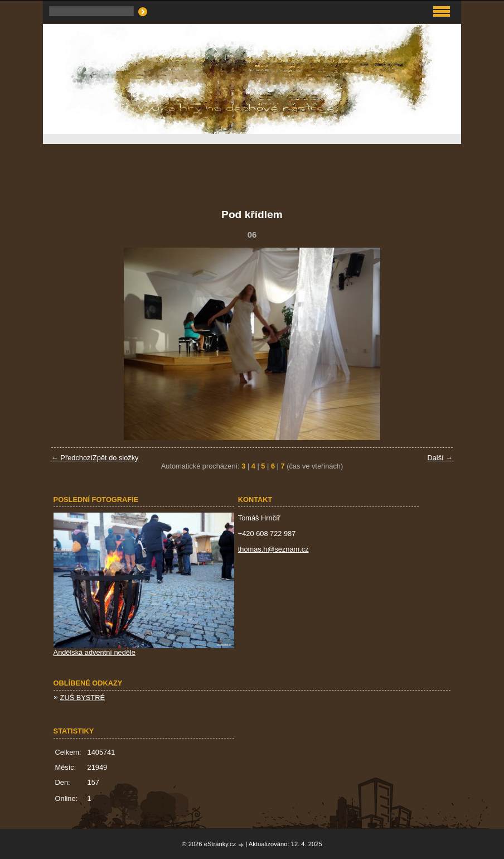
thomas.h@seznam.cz (273, 549)
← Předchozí (72, 458)
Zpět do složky (116, 458)
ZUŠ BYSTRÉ (83, 698)
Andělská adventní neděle (94, 652)
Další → (440, 458)
